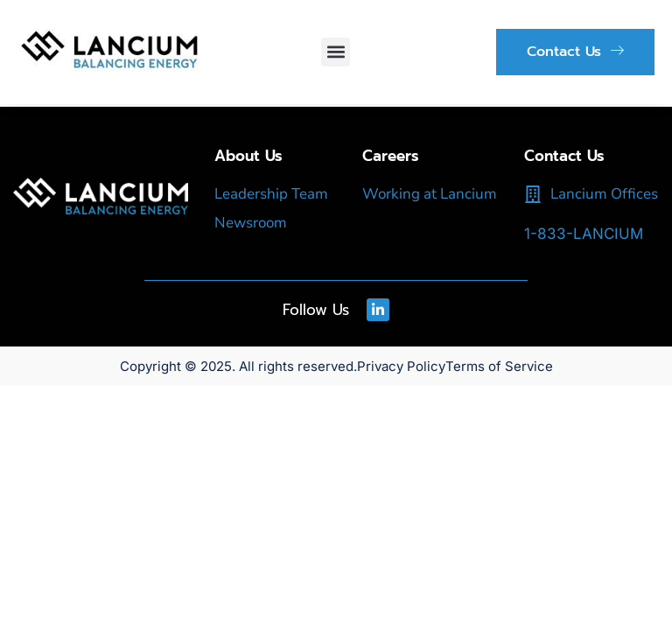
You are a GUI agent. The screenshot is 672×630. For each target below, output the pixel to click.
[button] (336, 52)
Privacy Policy (401, 366)
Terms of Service (499, 366)
